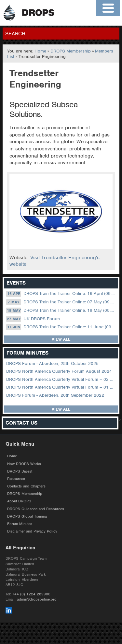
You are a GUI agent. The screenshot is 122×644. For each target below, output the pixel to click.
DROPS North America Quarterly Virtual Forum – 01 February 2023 (61, 387)
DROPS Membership (71, 51)
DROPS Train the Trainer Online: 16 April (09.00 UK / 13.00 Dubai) (61, 294)
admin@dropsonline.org (37, 599)
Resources (16, 479)
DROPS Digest (20, 471)
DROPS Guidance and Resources (36, 509)
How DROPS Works (24, 464)
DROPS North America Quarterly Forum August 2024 (59, 371)
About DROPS (19, 501)
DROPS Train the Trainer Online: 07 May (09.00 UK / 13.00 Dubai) (61, 302)
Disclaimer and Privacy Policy (32, 531)
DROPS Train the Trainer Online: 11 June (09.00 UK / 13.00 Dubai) (61, 327)
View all (61, 339)
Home (40, 51)
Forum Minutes (20, 524)
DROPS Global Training (27, 516)
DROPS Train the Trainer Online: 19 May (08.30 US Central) (61, 310)
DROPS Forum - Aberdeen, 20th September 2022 (55, 395)
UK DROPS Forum (33, 319)
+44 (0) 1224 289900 (31, 594)
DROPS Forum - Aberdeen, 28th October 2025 (52, 363)
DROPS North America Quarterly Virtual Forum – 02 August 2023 (61, 379)
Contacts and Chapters (26, 486)
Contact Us (21, 423)
